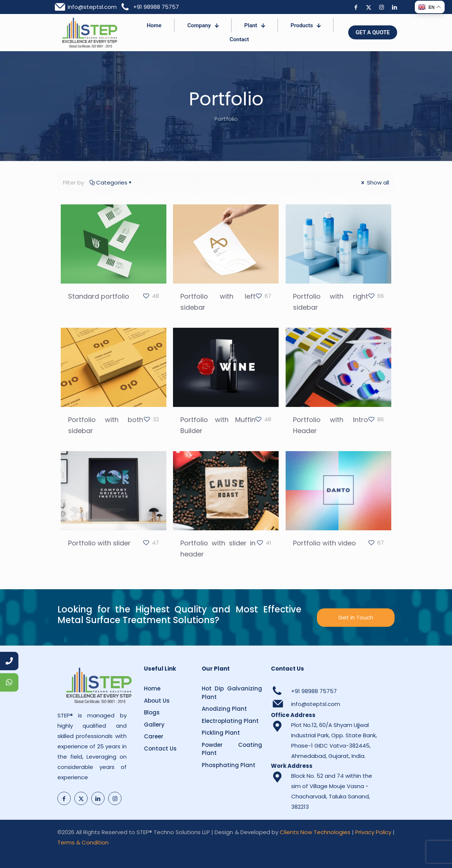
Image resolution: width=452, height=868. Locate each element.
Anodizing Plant (224, 709)
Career (154, 736)
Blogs (152, 712)
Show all (375, 182)
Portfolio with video (324, 543)
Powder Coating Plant (232, 749)
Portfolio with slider (99, 543)
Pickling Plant (221, 733)
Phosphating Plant (229, 765)
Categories (111, 182)
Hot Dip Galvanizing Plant (232, 693)
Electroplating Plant (230, 721)
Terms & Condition (83, 842)
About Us (157, 701)
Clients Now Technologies (315, 832)
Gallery (154, 725)
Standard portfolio (99, 296)
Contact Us (160, 748)
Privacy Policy (373, 832)
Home (152, 688)
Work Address (292, 766)
